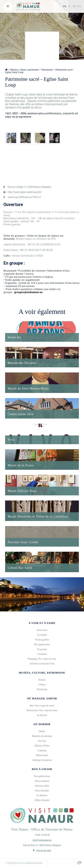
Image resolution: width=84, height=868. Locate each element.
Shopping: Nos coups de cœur (42, 659)
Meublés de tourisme (42, 736)
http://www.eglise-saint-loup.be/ (22, 192)
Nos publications (42, 776)
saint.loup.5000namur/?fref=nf (22, 197)
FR (65, 6)
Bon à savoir (42, 769)
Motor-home (42, 755)
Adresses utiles (42, 786)
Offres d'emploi (42, 800)
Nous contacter (42, 781)
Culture (42, 685)
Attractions (42, 630)
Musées (42, 680)
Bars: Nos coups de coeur (42, 706)
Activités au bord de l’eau (42, 664)
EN (79, 6)
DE (74, 6)
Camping (42, 750)
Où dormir (42, 724)
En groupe (42, 649)
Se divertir (42, 715)
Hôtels (42, 731)
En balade (42, 635)
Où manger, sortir (42, 698)
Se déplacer (42, 795)
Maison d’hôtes (42, 746)
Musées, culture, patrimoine (24, 70)
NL (70, 6)
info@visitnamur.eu (42, 840)
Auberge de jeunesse (42, 760)
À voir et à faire (42, 623)
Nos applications (42, 644)
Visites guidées (42, 640)
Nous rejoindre (42, 791)
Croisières (42, 654)
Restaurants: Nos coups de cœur (42, 710)
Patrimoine (47, 70)
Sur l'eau (42, 741)
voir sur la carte (44, 850)
